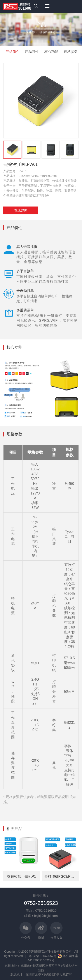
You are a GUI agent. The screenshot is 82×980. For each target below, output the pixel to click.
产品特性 (32, 52)
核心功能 (51, 52)
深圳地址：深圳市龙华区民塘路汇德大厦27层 (41, 975)
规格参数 (71, 52)
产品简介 (12, 52)
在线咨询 (21, 210)
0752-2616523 (41, 903)
